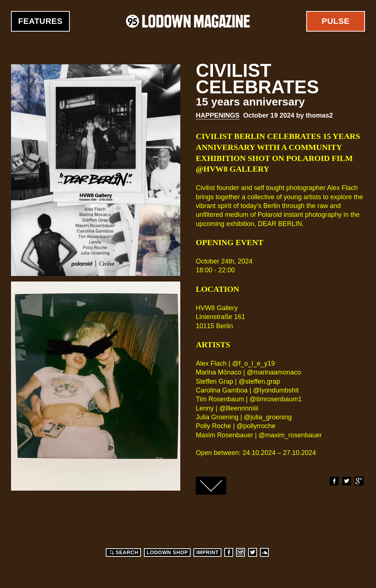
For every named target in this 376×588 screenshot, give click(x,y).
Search (123, 552)
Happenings (218, 115)
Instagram (241, 552)
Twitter (346, 481)
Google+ (359, 481)
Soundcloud (264, 552)
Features (41, 21)
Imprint (207, 552)
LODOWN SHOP (167, 552)
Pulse (336, 21)
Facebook (334, 481)
